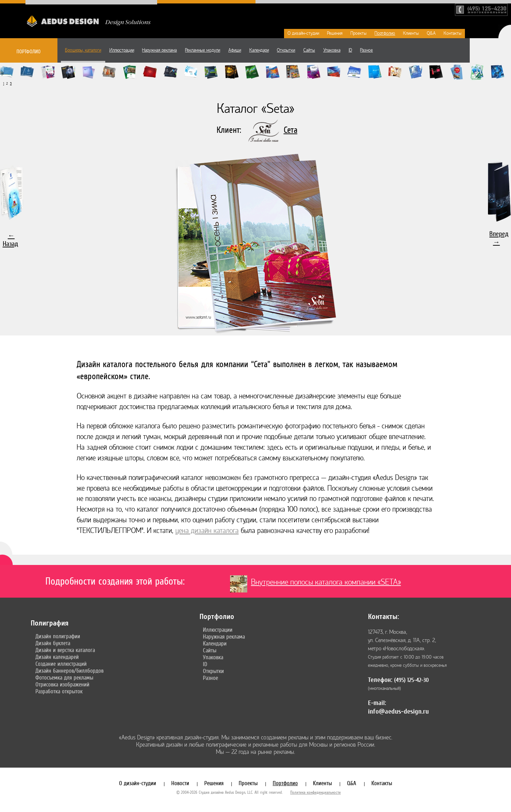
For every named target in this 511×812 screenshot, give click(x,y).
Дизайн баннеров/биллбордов (69, 671)
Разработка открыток (59, 691)
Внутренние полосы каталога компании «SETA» (326, 582)
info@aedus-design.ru (398, 711)
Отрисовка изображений (62, 684)
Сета (291, 130)
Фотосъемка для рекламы (64, 677)
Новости (180, 783)
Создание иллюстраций (61, 664)
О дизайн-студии (303, 33)
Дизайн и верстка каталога (65, 650)
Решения (335, 33)
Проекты (358, 33)
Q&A (431, 33)
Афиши (235, 50)
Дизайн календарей (57, 657)
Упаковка (332, 50)
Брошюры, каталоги (83, 50)
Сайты (309, 50)
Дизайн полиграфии (58, 636)
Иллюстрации (122, 50)
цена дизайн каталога (207, 531)
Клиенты (411, 33)
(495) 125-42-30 (411, 680)
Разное (366, 50)
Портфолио (385, 33)
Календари (259, 50)
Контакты (453, 33)
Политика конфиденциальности (316, 792)
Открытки (286, 50)
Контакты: (383, 617)
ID (350, 50)
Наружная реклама (159, 50)
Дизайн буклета (53, 643)
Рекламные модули (203, 50)
